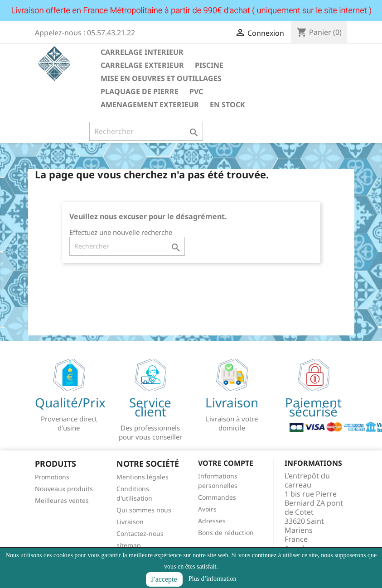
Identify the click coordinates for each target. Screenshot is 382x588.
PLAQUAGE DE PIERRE (140, 91)
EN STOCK (227, 105)
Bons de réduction (226, 533)
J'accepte (164, 579)
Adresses (212, 521)
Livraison (130, 522)
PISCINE (209, 65)
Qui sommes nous (144, 510)
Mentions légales (143, 477)
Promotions (52, 477)
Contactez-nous (140, 533)
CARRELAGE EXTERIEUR (142, 65)
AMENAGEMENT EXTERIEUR (150, 105)
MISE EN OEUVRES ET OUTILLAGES (161, 78)
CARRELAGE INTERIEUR (142, 52)
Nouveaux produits (64, 489)
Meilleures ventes (62, 500)
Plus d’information (212, 579)
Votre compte (226, 463)
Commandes (217, 497)
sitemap (129, 545)
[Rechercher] (146, 131)
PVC (196, 91)
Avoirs (207, 509)
